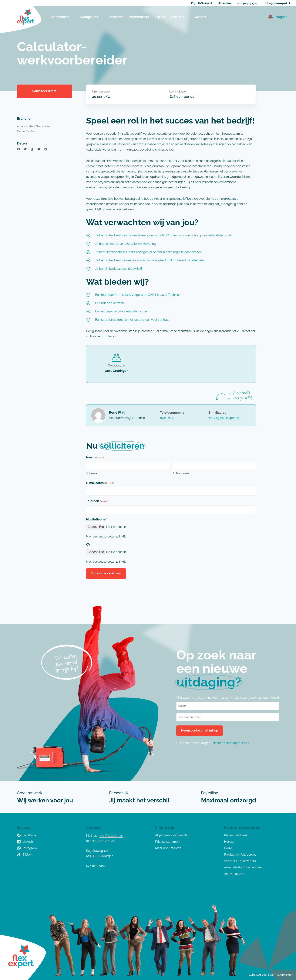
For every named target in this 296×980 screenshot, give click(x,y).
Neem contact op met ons (231, 743)
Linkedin (25, 842)
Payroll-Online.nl (201, 3)
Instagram (27, 848)
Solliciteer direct (44, 91)
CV (88, 545)
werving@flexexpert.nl (224, 418)
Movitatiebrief (96, 519)
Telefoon (97, 501)
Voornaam (93, 473)
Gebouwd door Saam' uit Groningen (271, 975)
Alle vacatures (234, 874)
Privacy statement (168, 842)
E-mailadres (100, 483)
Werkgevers (91, 17)
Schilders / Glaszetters (240, 861)
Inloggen (281, 17)
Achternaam (181, 473)
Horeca (229, 842)
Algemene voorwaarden (172, 835)
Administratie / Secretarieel (34, 126)
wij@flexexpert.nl (277, 3)
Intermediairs (139, 17)
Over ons (180, 17)
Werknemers (62, 17)
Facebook (27, 835)
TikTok (24, 855)
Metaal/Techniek (27, 131)
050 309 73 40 (248, 3)
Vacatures (116, 17)
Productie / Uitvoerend (240, 855)
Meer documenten (168, 848)
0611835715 (168, 418)
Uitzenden (224, 3)
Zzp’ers (160, 17)
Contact (201, 17)
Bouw (228, 848)
